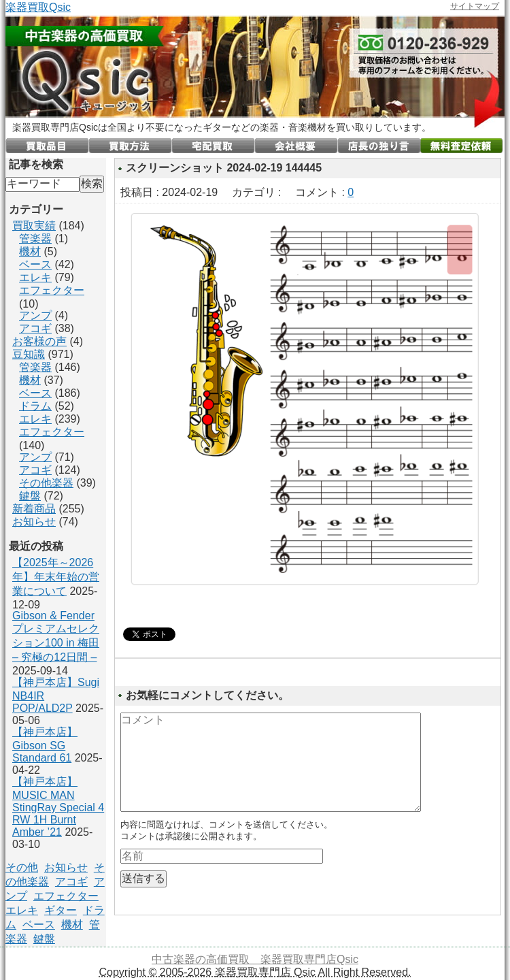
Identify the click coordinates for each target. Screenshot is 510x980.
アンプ (35, 315)
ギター (61, 910)
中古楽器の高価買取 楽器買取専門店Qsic (255, 959)
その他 (22, 867)
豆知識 (29, 354)
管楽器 (35, 239)
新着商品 (34, 509)
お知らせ (34, 522)
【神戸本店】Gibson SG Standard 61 (45, 745)
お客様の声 (39, 341)
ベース (35, 264)
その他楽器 (46, 483)
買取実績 (34, 226)
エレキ (35, 277)
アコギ (35, 328)
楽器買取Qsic (38, 7)
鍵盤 (30, 496)
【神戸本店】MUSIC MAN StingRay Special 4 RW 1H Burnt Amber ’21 (58, 807)
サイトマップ (475, 6)
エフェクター (52, 290)
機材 (30, 251)
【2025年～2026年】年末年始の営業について (56, 577)
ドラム (35, 406)
